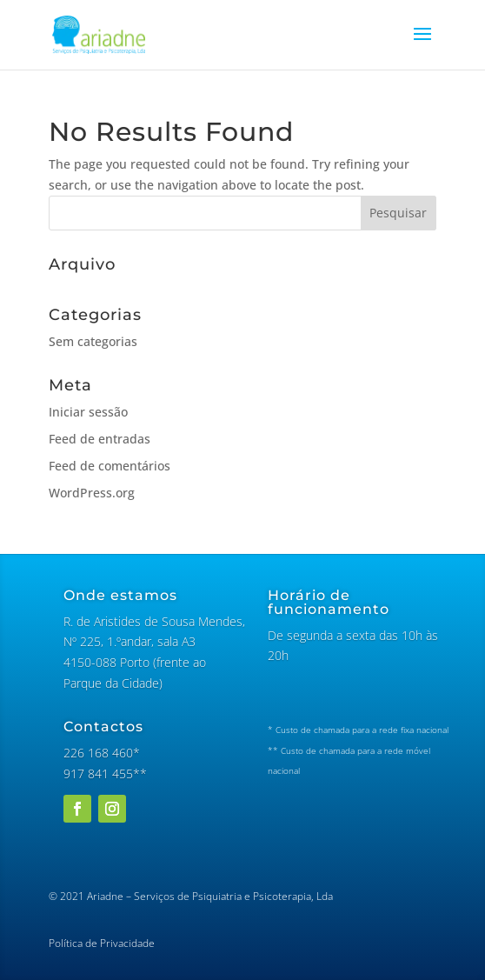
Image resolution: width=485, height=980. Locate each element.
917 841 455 (98, 773)
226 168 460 (98, 753)
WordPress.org (92, 493)
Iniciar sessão (88, 412)
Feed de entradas (100, 439)
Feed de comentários (110, 466)
